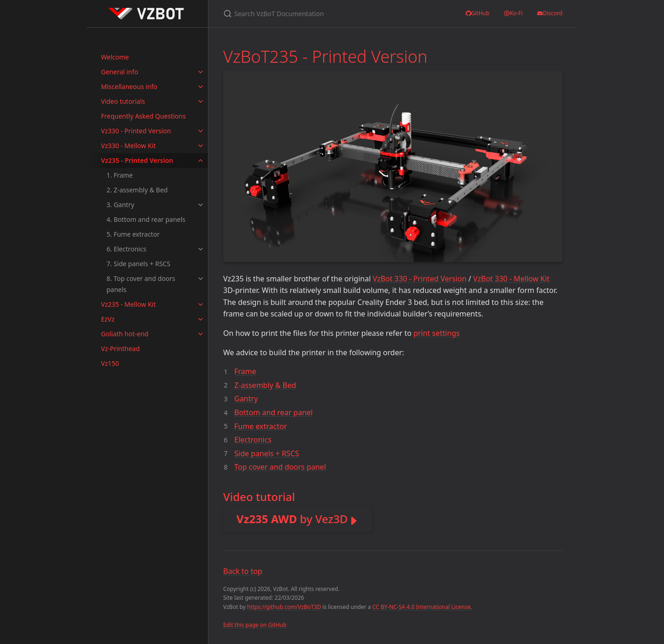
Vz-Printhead (120, 349)
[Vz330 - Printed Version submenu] (201, 131)
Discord (550, 13)
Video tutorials (123, 101)
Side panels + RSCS (267, 453)
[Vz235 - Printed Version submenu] (201, 161)
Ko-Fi (513, 13)
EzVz (108, 319)
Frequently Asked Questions (143, 116)
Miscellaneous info (129, 86)
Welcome (115, 57)
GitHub (478, 13)
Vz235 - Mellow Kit (128, 304)
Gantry (246, 399)
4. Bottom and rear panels (146, 219)
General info (120, 72)
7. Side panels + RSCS (138, 264)
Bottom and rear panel (273, 412)
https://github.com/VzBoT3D (284, 607)
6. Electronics (126, 249)
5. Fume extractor (133, 234)
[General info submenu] (201, 72)
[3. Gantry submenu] (201, 205)
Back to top (243, 571)
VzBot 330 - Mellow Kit (511, 279)
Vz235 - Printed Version (137, 160)
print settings (437, 333)
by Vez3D (292, 519)
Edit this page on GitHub (255, 625)
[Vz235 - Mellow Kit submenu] (201, 304)
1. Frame (120, 175)
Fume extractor (261, 426)
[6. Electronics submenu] (201, 249)
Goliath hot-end (125, 334)
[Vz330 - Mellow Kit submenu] (201, 146)
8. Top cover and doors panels (141, 284)
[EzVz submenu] (201, 319)
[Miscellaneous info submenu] (201, 87)
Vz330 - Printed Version (136, 131)
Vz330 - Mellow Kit (128, 146)
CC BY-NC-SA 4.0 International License (421, 607)
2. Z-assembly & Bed (137, 190)
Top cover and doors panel (280, 467)
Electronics (253, 440)
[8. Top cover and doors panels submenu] (201, 279)
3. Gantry (120, 205)
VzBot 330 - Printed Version (419, 279)
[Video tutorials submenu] (201, 101)
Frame (245, 371)
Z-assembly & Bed (265, 385)
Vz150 (110, 363)
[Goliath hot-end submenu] (201, 334)
